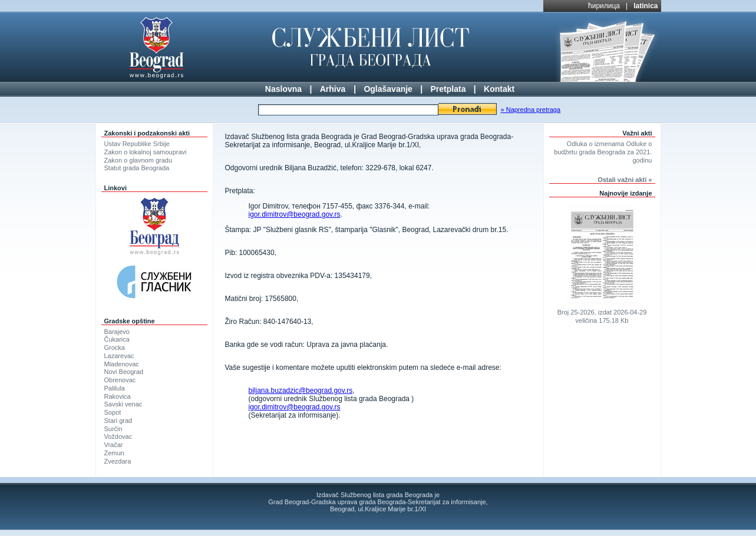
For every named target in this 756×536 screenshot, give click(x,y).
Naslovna (283, 89)
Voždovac (118, 436)
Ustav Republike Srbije (137, 144)
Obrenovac (120, 380)
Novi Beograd (124, 372)
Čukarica (117, 339)
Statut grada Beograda (137, 168)
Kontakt (499, 89)
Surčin (113, 429)
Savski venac (123, 404)
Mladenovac (122, 364)
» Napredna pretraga (531, 110)
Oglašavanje (388, 89)
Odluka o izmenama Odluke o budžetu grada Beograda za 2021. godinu (603, 152)
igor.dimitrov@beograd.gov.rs (295, 214)
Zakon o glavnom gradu (138, 160)
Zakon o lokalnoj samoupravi (146, 152)
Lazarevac (119, 356)
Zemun (114, 453)
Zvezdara (118, 461)
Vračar (114, 445)
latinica (646, 6)
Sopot (113, 412)
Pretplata (448, 89)
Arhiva (333, 89)
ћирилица (604, 6)
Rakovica (118, 396)
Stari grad (118, 421)
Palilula (115, 388)
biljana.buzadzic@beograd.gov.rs (301, 391)
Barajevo (117, 332)
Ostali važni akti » (625, 180)
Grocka (115, 348)
